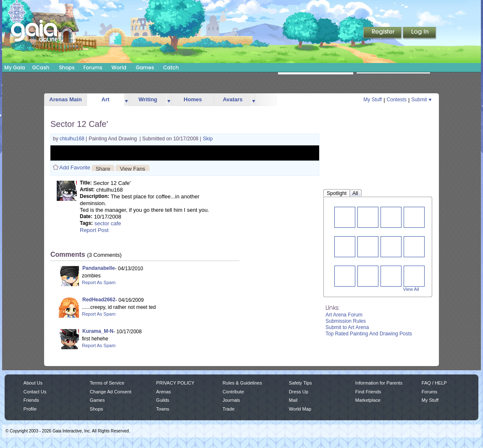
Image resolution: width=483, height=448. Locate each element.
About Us (33, 383)
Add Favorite (75, 167)
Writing (148, 99)
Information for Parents (379, 383)
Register (383, 33)
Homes (193, 99)
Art (106, 99)
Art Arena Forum (344, 315)
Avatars (232, 99)
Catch (171, 67)
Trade (228, 409)
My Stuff (373, 100)
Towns (163, 409)
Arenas (164, 392)
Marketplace (368, 400)
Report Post (94, 230)
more (126, 100)
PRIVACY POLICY (175, 383)
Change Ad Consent (111, 392)
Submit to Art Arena (347, 327)
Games (145, 67)
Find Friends (368, 392)
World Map (300, 409)
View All (411, 289)
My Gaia (14, 67)
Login (420, 33)
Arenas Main (65, 99)
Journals (231, 400)
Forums (93, 67)
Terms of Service (107, 383)
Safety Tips (301, 383)
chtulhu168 (73, 139)
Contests (397, 100)
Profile (30, 409)
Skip (208, 139)
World (119, 67)
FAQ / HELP (434, 383)
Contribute (233, 392)
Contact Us (35, 392)
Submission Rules (346, 321)
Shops (67, 67)
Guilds (163, 400)
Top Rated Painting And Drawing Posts (369, 334)
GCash (41, 67)
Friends (31, 400)
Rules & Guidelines (242, 383)
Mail (293, 400)
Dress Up (299, 392)
